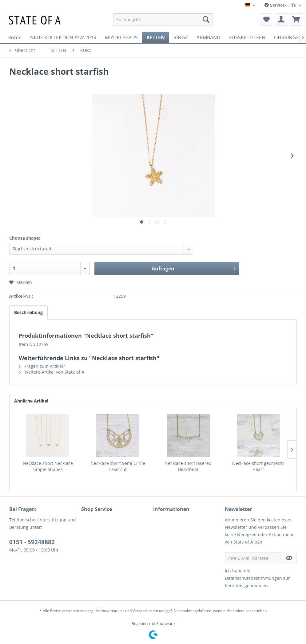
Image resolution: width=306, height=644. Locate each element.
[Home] (14, 37)
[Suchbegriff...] (163, 19)
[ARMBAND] (209, 37)
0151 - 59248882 (32, 542)
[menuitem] (163, 19)
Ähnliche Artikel (31, 401)
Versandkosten (145, 611)
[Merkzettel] (266, 19)
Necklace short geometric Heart (258, 466)
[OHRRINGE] (286, 37)
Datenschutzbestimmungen (253, 578)
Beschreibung (28, 312)
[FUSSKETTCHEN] (247, 37)
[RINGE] (181, 37)
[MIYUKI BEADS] (121, 37)
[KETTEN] (156, 37)
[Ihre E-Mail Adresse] (254, 558)
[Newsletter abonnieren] (289, 558)
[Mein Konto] (281, 19)
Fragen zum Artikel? (42, 366)
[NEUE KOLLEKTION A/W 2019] (63, 37)
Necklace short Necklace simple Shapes (48, 466)
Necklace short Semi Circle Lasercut (118, 466)
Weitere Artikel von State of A (52, 372)
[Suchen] (206, 19)
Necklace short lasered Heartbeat (188, 466)
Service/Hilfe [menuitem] (281, 5)
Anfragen (194, 268)
